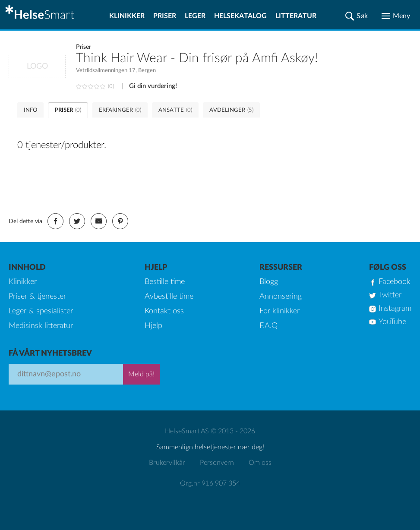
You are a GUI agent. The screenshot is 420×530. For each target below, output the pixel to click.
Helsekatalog (240, 16)
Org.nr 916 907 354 (210, 483)
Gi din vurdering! (153, 86)
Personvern (217, 463)
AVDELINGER (231, 110)
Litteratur (296, 16)
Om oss (260, 463)
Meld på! (141, 374)
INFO (30, 110)
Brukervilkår (167, 463)
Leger (195, 16)
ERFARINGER (120, 110)
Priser (165, 16)
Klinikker (127, 16)
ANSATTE (175, 110)
